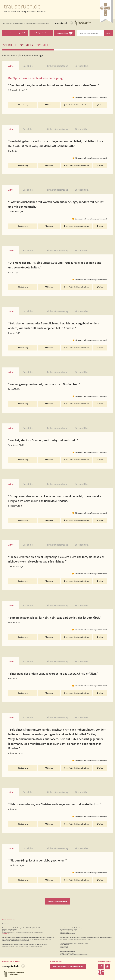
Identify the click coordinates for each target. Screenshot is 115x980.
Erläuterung (23, 105)
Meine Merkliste (65, 33)
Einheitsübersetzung (58, 66)
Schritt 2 (27, 45)
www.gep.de (6, 933)
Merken (49, 105)
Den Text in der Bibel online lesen (76, 105)
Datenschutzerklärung (9, 920)
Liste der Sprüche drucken (41, 33)
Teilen (100, 105)
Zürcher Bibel (82, 66)
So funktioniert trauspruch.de (15, 33)
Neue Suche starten (57, 901)
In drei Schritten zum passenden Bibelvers (25, 11)
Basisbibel (28, 66)
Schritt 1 (10, 45)
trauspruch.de (22, 6)
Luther (11, 66)
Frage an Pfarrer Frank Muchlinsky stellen (68, 966)
